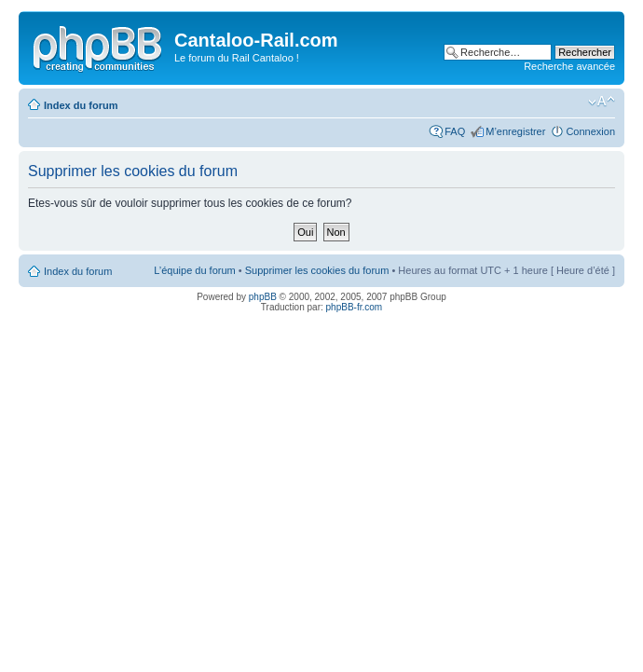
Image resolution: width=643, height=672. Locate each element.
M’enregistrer (515, 131)
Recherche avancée (569, 66)
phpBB (263, 297)
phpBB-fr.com (355, 307)
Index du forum (81, 105)
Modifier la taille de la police (602, 102)
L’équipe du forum (194, 270)
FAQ (455, 131)
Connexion (590, 131)
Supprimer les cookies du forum (317, 270)
